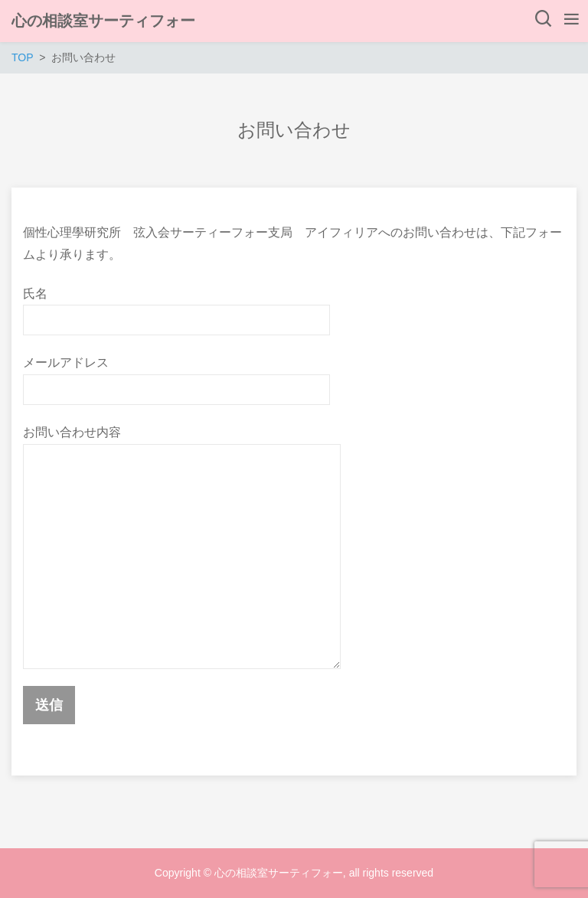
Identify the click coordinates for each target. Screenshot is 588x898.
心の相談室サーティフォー (103, 21)
